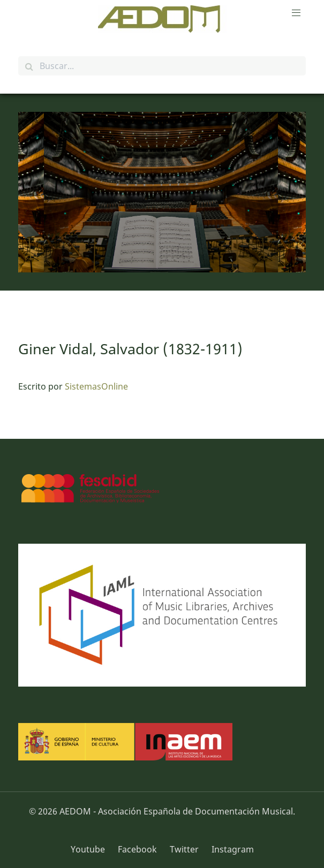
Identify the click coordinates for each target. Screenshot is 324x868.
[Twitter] (185, 849)
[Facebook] (138, 849)
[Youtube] (92, 849)
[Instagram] (230, 849)
